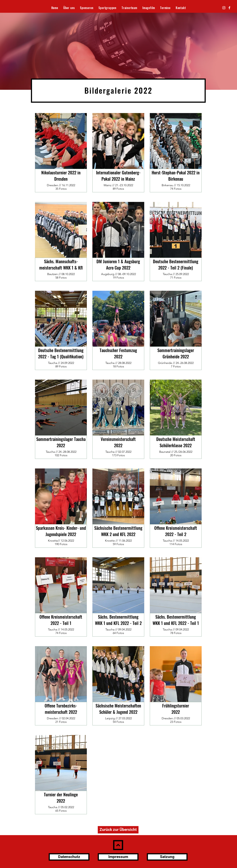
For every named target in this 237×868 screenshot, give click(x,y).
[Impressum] (118, 857)
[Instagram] (224, 8)
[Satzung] (167, 857)
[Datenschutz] (69, 857)
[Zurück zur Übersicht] (118, 830)
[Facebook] (229, 8)
